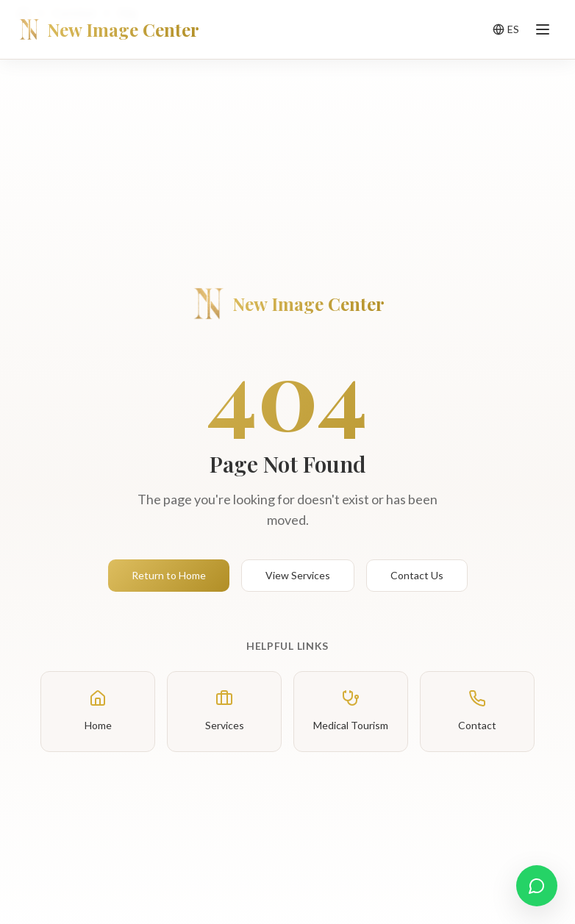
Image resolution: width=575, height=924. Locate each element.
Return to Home (169, 575)
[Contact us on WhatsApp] (537, 886)
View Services (298, 575)
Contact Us (417, 575)
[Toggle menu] (543, 29)
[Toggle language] (506, 29)
